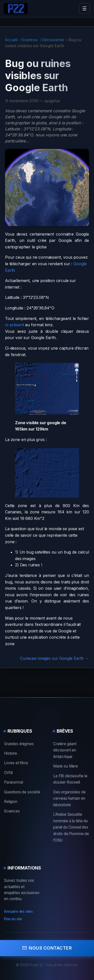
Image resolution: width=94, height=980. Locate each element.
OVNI (8, 773)
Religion (11, 802)
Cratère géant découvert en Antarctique (65, 750)
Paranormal (13, 782)
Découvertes (53, 40)
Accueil (11, 40)
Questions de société (22, 792)
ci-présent (14, 325)
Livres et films (16, 763)
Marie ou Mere (66, 766)
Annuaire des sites (18, 911)
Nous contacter (47, 948)
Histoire (11, 753)
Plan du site (13, 919)
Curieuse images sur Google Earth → (55, 658)
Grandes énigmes (19, 744)
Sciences (30, 40)
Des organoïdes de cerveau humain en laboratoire (69, 798)
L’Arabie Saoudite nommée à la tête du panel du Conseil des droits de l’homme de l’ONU (71, 827)
